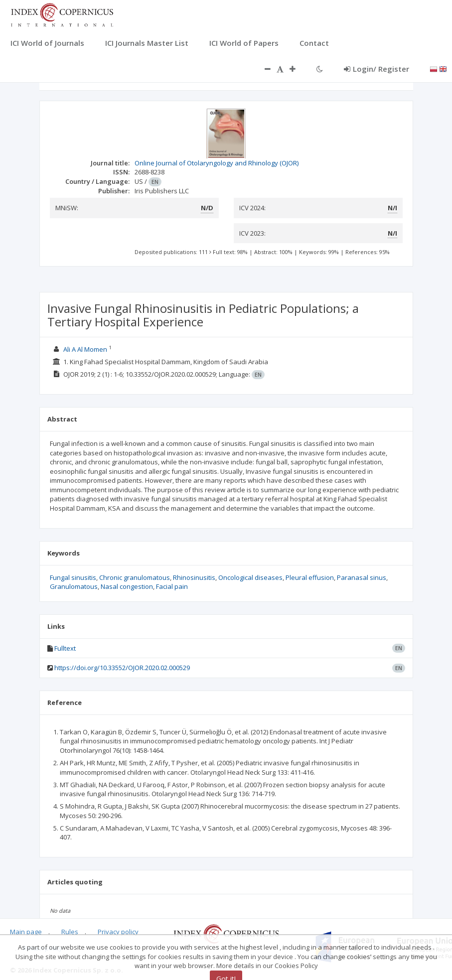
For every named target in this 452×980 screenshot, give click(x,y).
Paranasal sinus (362, 577)
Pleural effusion (310, 577)
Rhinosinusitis (194, 577)
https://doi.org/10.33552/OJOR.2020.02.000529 (122, 668)
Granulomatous (74, 586)
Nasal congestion (127, 586)
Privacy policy (118, 932)
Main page (26, 932)
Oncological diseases (250, 577)
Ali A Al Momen (85, 349)
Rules (70, 932)
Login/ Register (377, 69)
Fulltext (65, 648)
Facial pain (172, 586)
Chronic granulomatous (135, 577)
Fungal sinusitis (73, 577)
